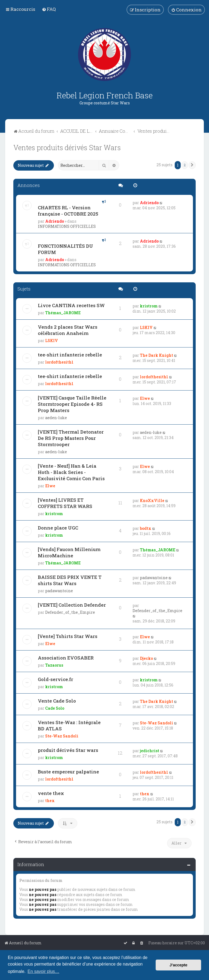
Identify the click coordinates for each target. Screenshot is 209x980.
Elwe (145, 398)
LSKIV (52, 341)
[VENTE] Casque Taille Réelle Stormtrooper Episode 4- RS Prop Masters (72, 404)
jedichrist (150, 751)
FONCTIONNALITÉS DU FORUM (65, 249)
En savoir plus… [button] (43, 971)
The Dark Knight (156, 355)
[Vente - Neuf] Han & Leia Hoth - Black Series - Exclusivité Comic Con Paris (71, 472)
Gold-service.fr (56, 679)
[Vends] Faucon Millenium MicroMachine (69, 552)
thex (50, 801)
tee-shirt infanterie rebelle (70, 355)
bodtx (146, 528)
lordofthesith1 (59, 362)
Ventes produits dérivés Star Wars (67, 148)
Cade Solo (55, 708)
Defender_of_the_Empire (70, 612)
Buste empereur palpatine (68, 772)
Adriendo (55, 221)
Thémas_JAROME (63, 313)
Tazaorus (54, 665)
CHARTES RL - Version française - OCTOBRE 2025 (68, 211)
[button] (192, 165)
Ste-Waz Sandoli (62, 736)
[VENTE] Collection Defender (72, 605)
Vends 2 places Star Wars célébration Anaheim (68, 330)
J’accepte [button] (179, 965)
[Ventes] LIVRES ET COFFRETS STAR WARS (65, 503)
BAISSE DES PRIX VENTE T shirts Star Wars (70, 580)
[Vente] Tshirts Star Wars (68, 636)
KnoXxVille (152, 500)
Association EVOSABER (66, 658)
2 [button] (185, 165)
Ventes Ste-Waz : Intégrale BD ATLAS (69, 725)
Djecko (146, 658)
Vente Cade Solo (57, 701)
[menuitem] (49, 9)
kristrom (149, 306)
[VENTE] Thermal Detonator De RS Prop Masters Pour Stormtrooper (71, 438)
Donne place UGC (58, 528)
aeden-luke (56, 418)
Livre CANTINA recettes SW (71, 305)
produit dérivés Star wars (68, 750)
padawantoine (59, 591)
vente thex (51, 793)
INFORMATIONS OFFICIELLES (67, 226)
